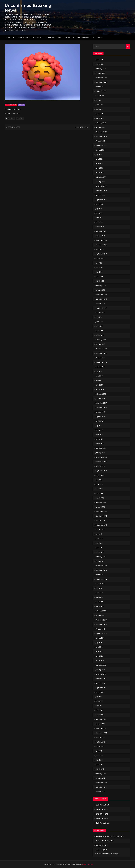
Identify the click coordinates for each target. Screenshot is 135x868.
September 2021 (101, 200)
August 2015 (100, 530)
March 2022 (100, 173)
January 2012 (100, 724)
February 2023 (101, 123)
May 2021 (99, 218)
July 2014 (99, 588)
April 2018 (99, 385)
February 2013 (101, 665)
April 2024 (99, 60)
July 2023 (99, 100)
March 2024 (100, 64)
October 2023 (100, 87)
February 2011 (101, 774)
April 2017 (99, 439)
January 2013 (100, 670)
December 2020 (101, 240)
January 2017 (100, 453)
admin (9, 114)
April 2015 (99, 548)
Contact (100, 37)
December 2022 (101, 132)
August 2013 (100, 638)
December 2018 (101, 349)
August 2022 (100, 150)
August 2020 (100, 258)
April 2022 (99, 168)
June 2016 (99, 484)
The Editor (37, 37)
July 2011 (99, 751)
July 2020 (99, 263)
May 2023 (99, 109)
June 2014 (99, 593)
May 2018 (99, 380)
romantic (20, 118)
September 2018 (101, 362)
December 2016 (101, 457)
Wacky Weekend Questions (107, 853)
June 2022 (99, 159)
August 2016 (100, 475)
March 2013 (100, 661)
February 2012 (101, 719)
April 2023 (99, 114)
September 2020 (101, 254)
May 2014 (99, 597)
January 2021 (100, 236)
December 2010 (101, 783)
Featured (21, 105)
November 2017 (101, 408)
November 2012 (101, 679)
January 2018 (100, 399)
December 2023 (101, 78)
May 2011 (99, 760)
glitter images (10, 118)
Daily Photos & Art (11, 105)
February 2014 (101, 611)
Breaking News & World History (107, 836)
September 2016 (101, 471)
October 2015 (100, 521)
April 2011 (99, 765)
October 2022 (100, 141)
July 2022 (99, 154)
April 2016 (99, 493)
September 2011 (101, 742)
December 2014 (101, 566)
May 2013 (99, 652)
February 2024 (101, 69)
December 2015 (101, 511)
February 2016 (101, 502)
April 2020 (99, 276)
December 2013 (101, 620)
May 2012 (99, 706)
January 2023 (100, 127)
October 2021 (100, 195)
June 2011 (99, 755)
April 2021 (99, 222)
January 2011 (100, 778)
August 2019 (100, 313)
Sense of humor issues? (66, 37)
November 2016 (101, 462)
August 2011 (100, 746)
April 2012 (99, 710)
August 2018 (100, 367)
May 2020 (99, 272)
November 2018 (101, 353)
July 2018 (99, 371)
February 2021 (101, 231)
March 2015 (100, 552)
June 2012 (99, 701)
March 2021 (100, 227)
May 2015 (99, 543)
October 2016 (100, 466)
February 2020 (101, 286)
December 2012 (101, 674)
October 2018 (100, 358)
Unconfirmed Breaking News (28, 8)
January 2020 (100, 290)
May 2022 (99, 164)
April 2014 (99, 602)
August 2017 (100, 421)
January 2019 (100, 344)
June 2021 (99, 213)
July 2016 (99, 480)
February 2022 (101, 177)
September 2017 (101, 417)
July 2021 (99, 209)
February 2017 (101, 448)
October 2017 (100, 412)
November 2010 (101, 787)
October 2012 (100, 683)
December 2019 (101, 295)
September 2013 (101, 633)
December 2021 (101, 186)
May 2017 (99, 435)
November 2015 (101, 516)
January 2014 (100, 615)
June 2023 (99, 105)
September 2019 (101, 308)
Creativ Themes (87, 864)
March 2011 (100, 769)
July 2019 (99, 317)
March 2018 (100, 389)
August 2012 (100, 692)
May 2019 (99, 326)
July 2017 (99, 426)
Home (8, 37)
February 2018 (101, 394)
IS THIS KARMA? (49, 37)
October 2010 (100, 792)
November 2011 (101, 733)
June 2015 (99, 539)
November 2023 (101, 82)
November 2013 (101, 624)
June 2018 (99, 376)
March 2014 (100, 606)
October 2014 (100, 575)
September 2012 (101, 688)
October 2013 (100, 629)
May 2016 (99, 489)
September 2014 (101, 579)
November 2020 (101, 245)
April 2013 (99, 656)
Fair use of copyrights (85, 37)
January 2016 (100, 507)
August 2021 (100, 204)
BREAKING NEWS (14, 127)
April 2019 (99, 331)
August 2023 (100, 96)
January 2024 (100, 73)
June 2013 (99, 647)
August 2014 (100, 584)
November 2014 (101, 570)
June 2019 (99, 322)
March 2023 (100, 118)
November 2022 (101, 136)
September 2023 (101, 91)
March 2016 (100, 498)
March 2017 (100, 444)
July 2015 (99, 534)
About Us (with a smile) (22, 37)
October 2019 (100, 304)
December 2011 (101, 728)
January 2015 (100, 561)
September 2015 (101, 525)
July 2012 (99, 697)
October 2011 (100, 737)
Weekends (99, 850)
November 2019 (101, 299)
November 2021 (101, 191)
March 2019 (100, 335)
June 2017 (99, 430)
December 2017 (101, 403)
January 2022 (100, 182)
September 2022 (101, 145)
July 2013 (99, 643)
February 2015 (101, 557)
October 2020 (100, 249)
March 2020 (100, 281)
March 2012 (100, 715)
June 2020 (99, 267)
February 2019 (101, 340)
